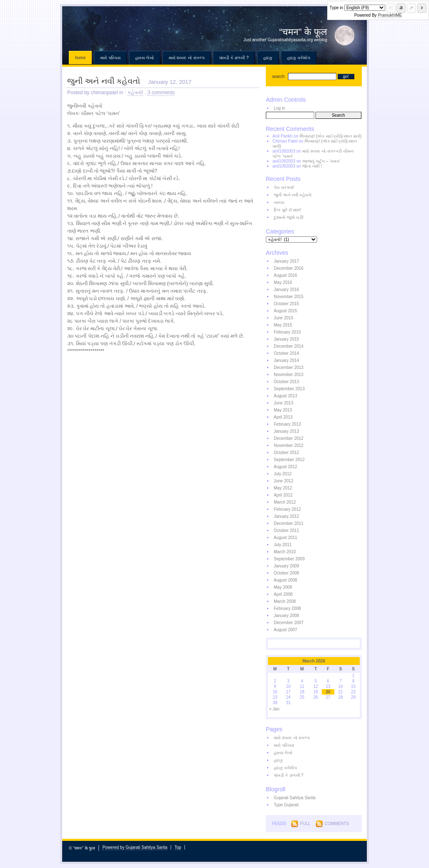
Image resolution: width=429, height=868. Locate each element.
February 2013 (287, 424)
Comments (337, 824)
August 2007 (285, 630)
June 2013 (284, 403)
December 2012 (289, 438)
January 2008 (286, 616)
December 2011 (289, 523)
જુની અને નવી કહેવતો (104, 81)
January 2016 (286, 290)
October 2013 (286, 382)
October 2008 (286, 573)
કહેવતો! (135, 93)
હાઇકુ (268, 58)
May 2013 (283, 410)
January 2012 (286, 516)
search (278, 77)
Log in (279, 108)
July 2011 (283, 545)
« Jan (274, 709)
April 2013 (283, 417)
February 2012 (287, 509)
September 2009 (289, 559)
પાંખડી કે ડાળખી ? (234, 58)
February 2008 (287, 608)
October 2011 (286, 531)
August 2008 (285, 580)
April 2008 (283, 594)
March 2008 (285, 601)
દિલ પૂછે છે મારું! (287, 210)
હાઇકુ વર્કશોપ (299, 58)
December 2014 (289, 346)
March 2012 (285, 502)
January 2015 (286, 339)
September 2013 (289, 389)
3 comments (161, 93)
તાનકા (279, 202)
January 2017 (286, 261)
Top (178, 847)
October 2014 (286, 353)
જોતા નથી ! (312, 166)
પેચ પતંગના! (284, 187)
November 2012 (289, 445)
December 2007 (289, 623)
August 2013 (285, 396)
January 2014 (286, 360)
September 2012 (289, 460)
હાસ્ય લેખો (145, 58)
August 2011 (285, 538)
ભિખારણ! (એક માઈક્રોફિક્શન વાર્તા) (331, 136)
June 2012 (284, 481)
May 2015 (283, 325)
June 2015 (284, 318)
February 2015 (287, 332)
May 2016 (283, 282)
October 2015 (286, 304)
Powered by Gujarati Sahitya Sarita (135, 847)
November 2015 (289, 297)
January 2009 (286, 566)
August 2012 (285, 467)
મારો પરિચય (110, 58)
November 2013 (289, 375)
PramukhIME (390, 15)
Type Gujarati (286, 805)
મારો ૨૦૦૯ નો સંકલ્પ (187, 58)
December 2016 (289, 268)
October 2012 (286, 453)
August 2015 (285, 311)
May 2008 (283, 587)
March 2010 (285, 552)
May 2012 (283, 488)
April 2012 (283, 495)
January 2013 (286, 431)
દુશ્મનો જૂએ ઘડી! (289, 217)
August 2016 (285, 275)
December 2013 (289, 368)
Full (305, 824)
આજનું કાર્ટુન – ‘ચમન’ (321, 161)
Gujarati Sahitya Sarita (295, 798)
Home (80, 58)
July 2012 (283, 474)
